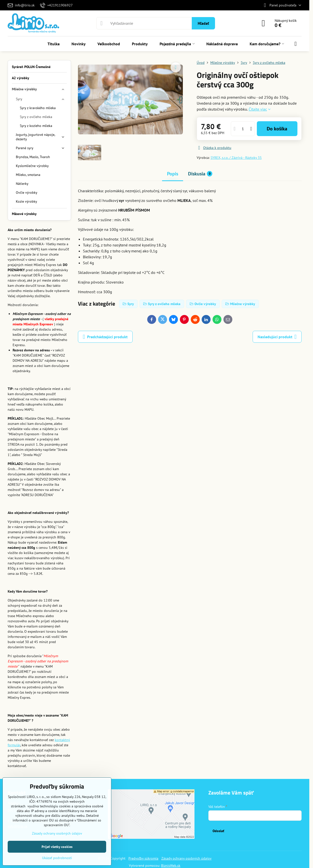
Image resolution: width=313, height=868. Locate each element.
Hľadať (203, 23)
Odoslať (218, 831)
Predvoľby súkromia (143, 858)
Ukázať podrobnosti (57, 858)
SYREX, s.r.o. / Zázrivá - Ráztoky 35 (236, 158)
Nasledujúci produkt (277, 337)
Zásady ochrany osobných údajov (186, 858)
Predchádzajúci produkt (105, 337)
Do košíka (277, 129)
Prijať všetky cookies (57, 847)
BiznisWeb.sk (171, 866)
